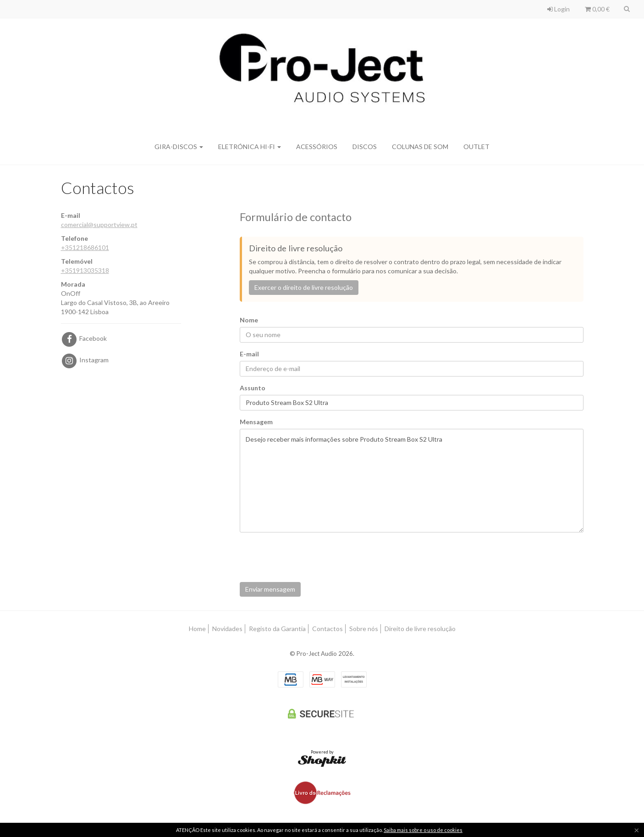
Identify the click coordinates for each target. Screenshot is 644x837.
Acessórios (317, 147)
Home (197, 629)
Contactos (328, 629)
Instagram (85, 360)
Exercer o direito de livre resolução (304, 287)
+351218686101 (85, 247)
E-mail (249, 354)
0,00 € (597, 9)
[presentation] (309, 557)
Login (559, 9)
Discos (365, 147)
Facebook (84, 338)
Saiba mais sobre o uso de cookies (423, 830)
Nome (249, 320)
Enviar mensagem (270, 589)
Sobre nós (364, 629)
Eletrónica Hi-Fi (250, 147)
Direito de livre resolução (420, 629)
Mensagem (256, 422)
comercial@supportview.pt (99, 224)
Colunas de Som (420, 147)
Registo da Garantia (277, 629)
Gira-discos (179, 147)
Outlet (476, 147)
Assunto (253, 388)
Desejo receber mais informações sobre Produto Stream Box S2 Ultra (412, 481)
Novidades (227, 629)
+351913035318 (85, 270)
